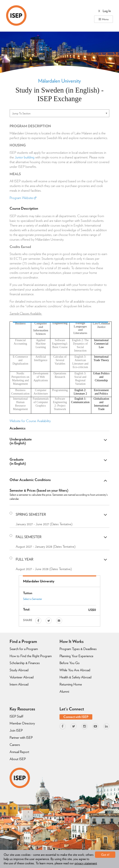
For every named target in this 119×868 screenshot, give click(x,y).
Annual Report (19, 752)
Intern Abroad (19, 684)
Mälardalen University (59, 81)
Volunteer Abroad (22, 677)
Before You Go (70, 663)
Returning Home (71, 684)
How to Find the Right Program (31, 656)
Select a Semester (33, 599)
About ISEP (18, 759)
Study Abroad (19, 670)
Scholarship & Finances (25, 663)
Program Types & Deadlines (78, 649)
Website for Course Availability (30, 421)
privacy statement (86, 863)
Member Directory (22, 723)
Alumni (64, 691)
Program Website (23, 198)
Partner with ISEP (21, 738)
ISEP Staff (16, 716)
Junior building (25, 157)
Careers (15, 745)
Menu (104, 19)
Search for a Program (24, 649)
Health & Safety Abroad (75, 677)
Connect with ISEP (76, 717)
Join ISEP (16, 730)
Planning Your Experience (76, 656)
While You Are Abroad (75, 670)
